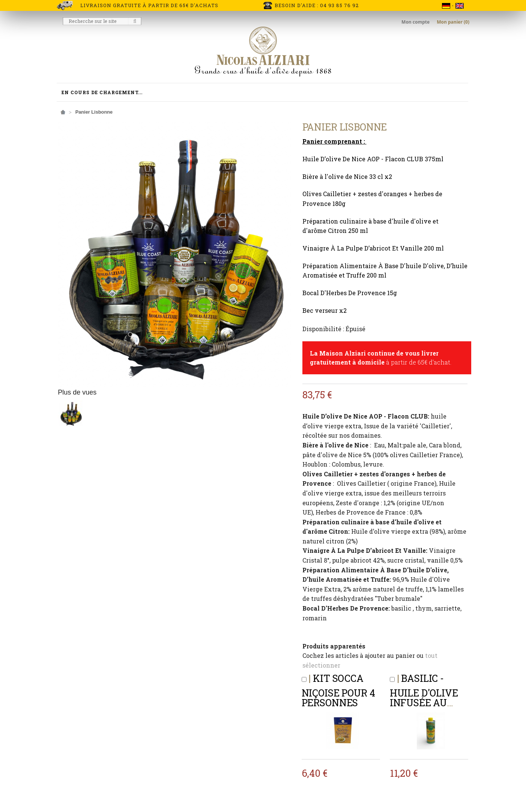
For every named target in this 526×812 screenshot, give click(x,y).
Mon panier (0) (453, 22)
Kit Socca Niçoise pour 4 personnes (338, 690)
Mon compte (416, 22)
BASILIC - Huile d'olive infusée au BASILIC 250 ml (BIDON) (426, 700)
